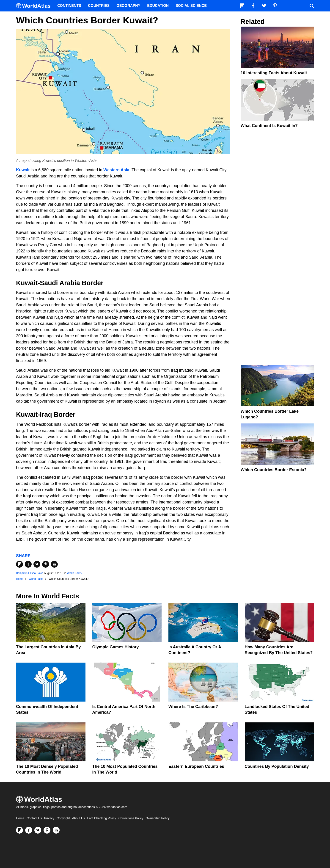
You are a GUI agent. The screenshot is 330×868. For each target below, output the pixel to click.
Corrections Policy (131, 818)
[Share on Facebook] (28, 564)
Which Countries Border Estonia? (274, 470)
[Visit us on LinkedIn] (56, 830)
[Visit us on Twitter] (38, 830)
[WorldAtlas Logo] (35, 6)
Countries (99, 6)
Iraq (46, 415)
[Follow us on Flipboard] (19, 830)
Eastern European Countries (196, 766)
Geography (128, 6)
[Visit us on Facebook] (29, 830)
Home (20, 818)
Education (158, 6)
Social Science (191, 6)
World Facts (74, 573)
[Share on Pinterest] (46, 564)
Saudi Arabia (60, 283)
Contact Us (34, 818)
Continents (69, 6)
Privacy (49, 818)
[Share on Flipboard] (19, 564)
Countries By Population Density (277, 766)
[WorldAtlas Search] (312, 6)
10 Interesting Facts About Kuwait (274, 73)
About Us (79, 818)
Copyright (63, 818)
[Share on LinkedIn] (54, 564)
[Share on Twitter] (37, 564)
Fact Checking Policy (102, 818)
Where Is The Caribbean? (193, 707)
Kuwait (23, 170)
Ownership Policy (157, 818)
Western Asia (116, 170)
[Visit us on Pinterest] (47, 830)
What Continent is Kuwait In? (269, 126)
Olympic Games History (116, 647)
